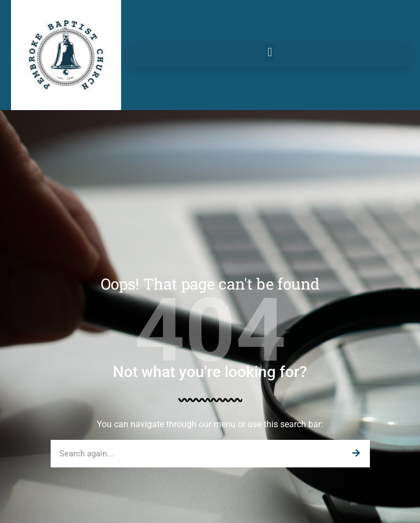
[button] (269, 53)
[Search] (356, 454)
